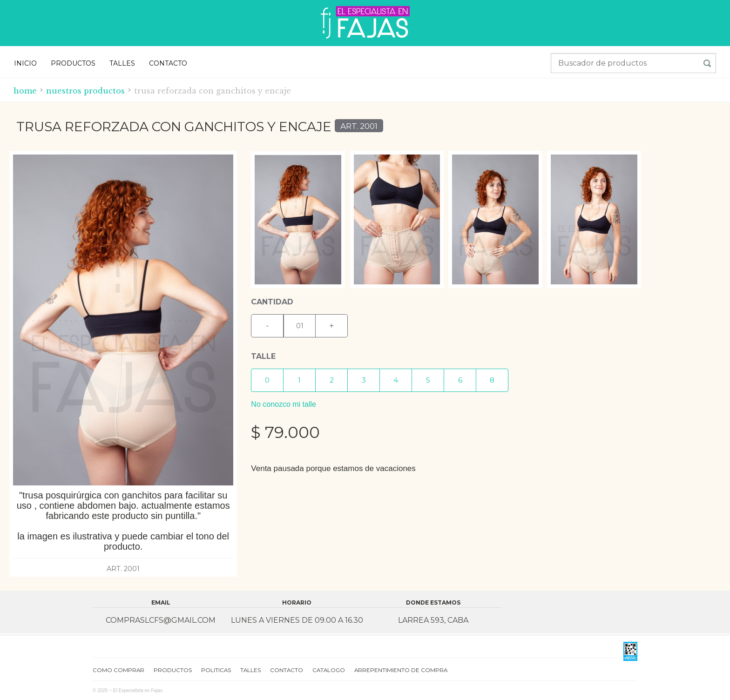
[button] (267, 380)
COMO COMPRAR (118, 670)
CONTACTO (168, 63)
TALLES (122, 63)
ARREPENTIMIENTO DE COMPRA (401, 670)
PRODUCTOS (73, 63)
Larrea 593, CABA (433, 620)
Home (25, 91)
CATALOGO (329, 670)
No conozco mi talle (284, 404)
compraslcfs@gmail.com (161, 620)
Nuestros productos (85, 91)
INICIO (25, 63)
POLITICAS (216, 670)
